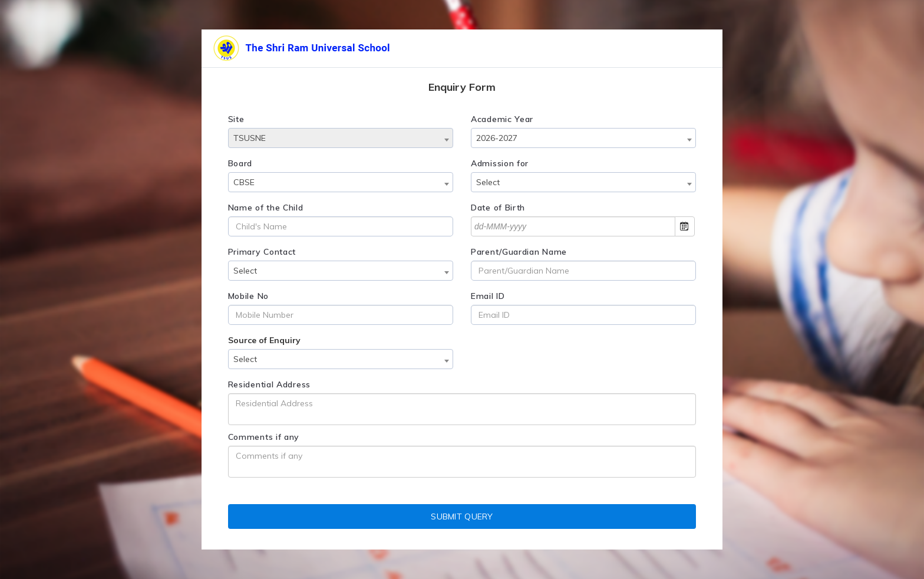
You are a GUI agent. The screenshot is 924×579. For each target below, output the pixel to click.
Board (240, 163)
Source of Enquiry (264, 340)
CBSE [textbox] (244, 182)
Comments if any (264, 437)
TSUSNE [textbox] (250, 138)
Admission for (500, 163)
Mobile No (248, 296)
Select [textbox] (488, 182)
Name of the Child (266, 208)
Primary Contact (262, 252)
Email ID (488, 296)
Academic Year (502, 119)
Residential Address (269, 384)
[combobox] (341, 138)
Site (236, 119)
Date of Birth (498, 208)
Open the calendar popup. (685, 226)
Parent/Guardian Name (519, 252)
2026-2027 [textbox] (497, 138)
